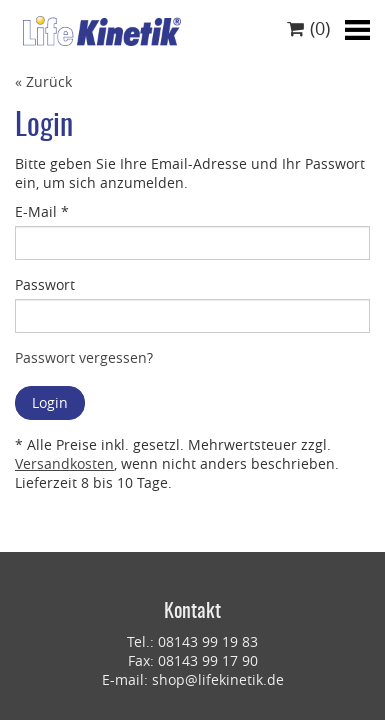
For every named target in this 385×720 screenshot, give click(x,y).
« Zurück (43, 81)
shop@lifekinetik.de (218, 679)
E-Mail (42, 211)
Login (50, 402)
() (308, 28)
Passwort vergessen (81, 357)
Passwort (45, 284)
